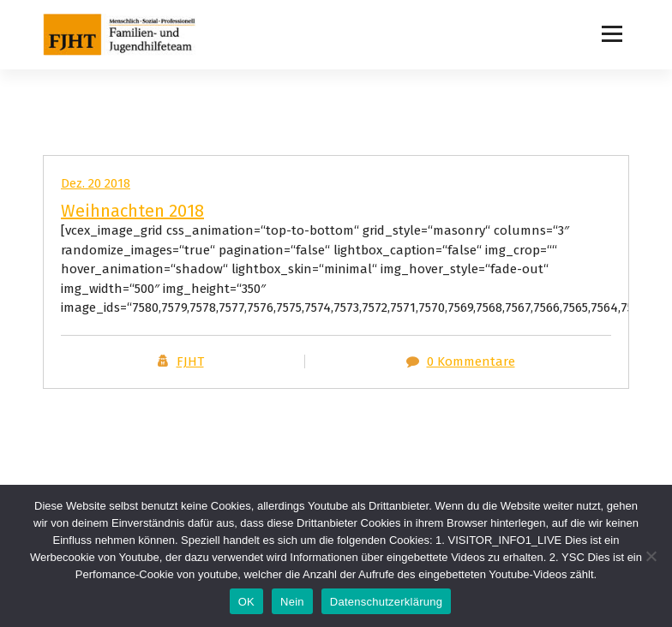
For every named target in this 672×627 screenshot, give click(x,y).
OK (246, 602)
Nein (292, 602)
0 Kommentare (471, 361)
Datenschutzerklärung (386, 602)
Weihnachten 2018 (132, 211)
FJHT (190, 361)
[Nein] (651, 556)
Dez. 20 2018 (96, 183)
